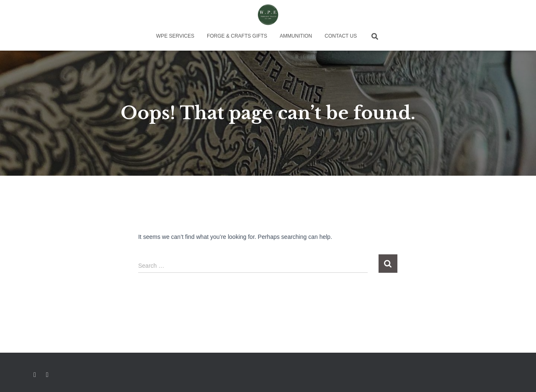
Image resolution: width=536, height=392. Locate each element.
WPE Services (175, 36)
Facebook (35, 375)
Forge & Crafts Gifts (237, 36)
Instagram (48, 375)
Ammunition (296, 36)
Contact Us (341, 36)
